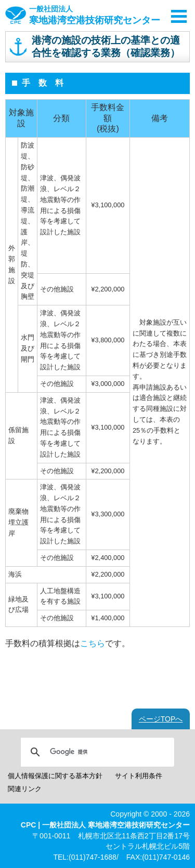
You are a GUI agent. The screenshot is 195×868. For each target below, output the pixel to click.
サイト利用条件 (139, 776)
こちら (93, 643)
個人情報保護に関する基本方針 (55, 776)
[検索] (96, 752)
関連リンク (25, 789)
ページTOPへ (161, 719)
